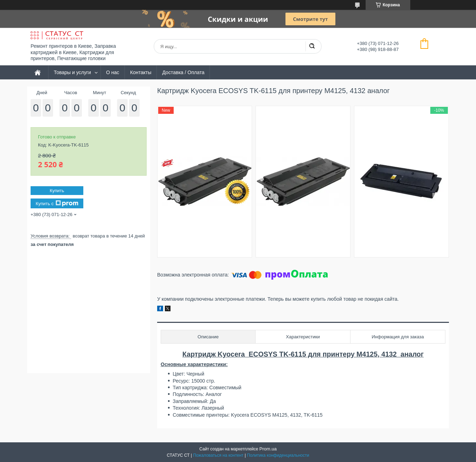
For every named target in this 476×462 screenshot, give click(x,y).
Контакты (141, 72)
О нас (113, 72)
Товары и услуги (72, 72)
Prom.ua (268, 449)
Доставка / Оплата (183, 72)
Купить (57, 191)
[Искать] (312, 46)
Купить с (57, 203)
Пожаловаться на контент (218, 455)
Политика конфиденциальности (278, 455)
